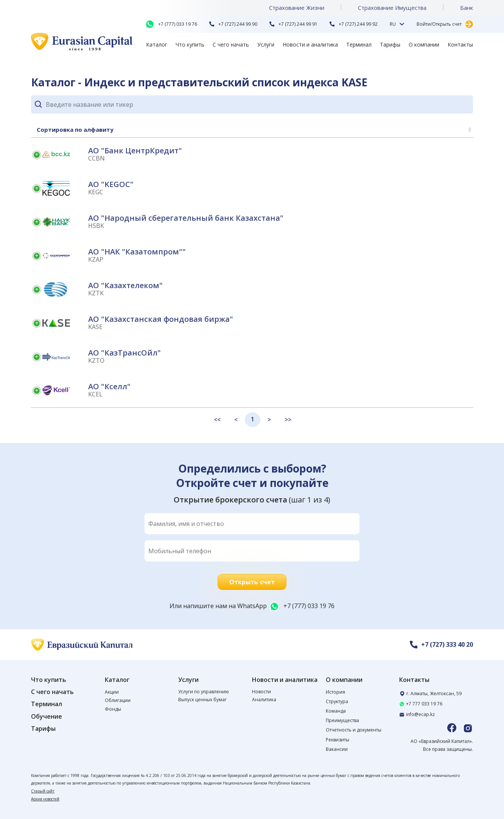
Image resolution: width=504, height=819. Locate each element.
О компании (424, 44)
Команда (336, 711)
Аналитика (264, 700)
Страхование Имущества (392, 8)
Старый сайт (43, 791)
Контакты (460, 44)
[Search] (259, 105)
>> (288, 420)
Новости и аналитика (310, 44)
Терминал (359, 44)
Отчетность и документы (354, 730)
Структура (337, 701)
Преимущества (342, 720)
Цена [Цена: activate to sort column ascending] (456, 129)
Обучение (47, 717)
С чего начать (231, 44)
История (335, 692)
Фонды (113, 709)
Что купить (190, 44)
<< (217, 420)
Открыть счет (252, 582)
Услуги (266, 44)
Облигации (118, 700)
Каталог (157, 44)
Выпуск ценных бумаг (202, 700)
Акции (112, 692)
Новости (261, 692)
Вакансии (337, 749)
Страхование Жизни (297, 8)
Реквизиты (338, 740)
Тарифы (390, 44)
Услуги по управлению (204, 692)
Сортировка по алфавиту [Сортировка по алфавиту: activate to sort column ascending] (75, 129)
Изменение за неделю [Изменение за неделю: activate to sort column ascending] (376, 129)
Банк (467, 8)
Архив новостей (45, 799)
